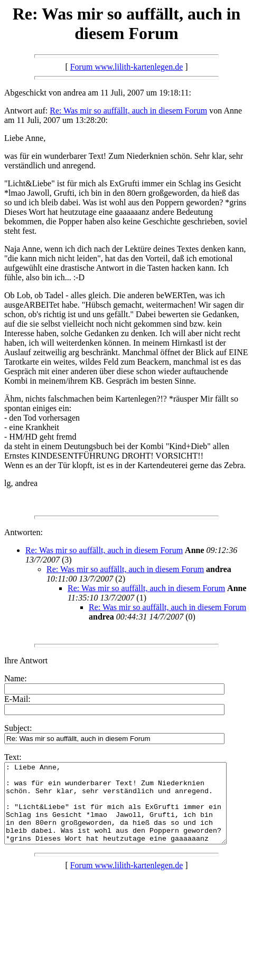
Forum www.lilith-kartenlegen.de (127, 67)
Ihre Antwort (26, 660)
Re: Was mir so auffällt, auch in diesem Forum (128, 111)
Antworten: (24, 532)
